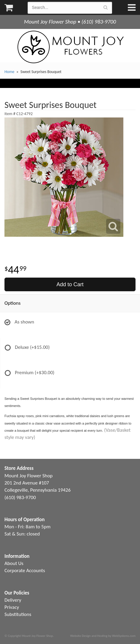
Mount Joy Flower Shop (70, 47)
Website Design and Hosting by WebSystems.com (103, 636)
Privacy (12, 607)
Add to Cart (70, 284)
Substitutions (18, 614)
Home (9, 72)
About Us (14, 563)
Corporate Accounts (25, 571)
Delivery (13, 600)
